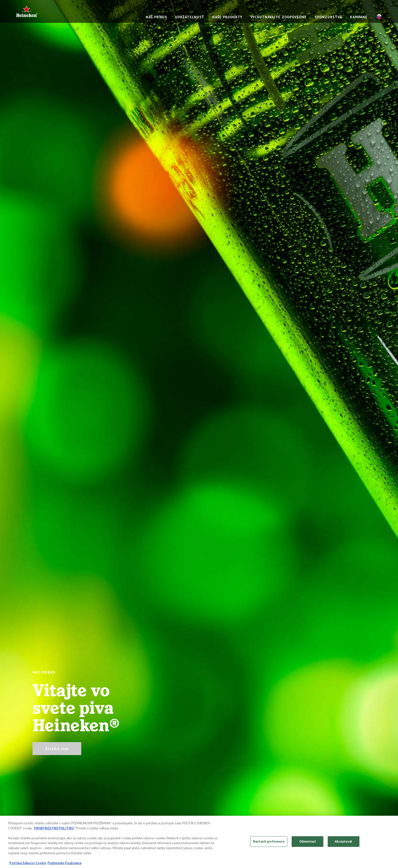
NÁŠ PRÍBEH (156, 17)
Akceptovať (343, 842)
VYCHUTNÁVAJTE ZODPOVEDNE (279, 17)
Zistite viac (57, 748)
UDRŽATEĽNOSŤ (190, 17)
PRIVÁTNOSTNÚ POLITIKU (54, 829)
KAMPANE (359, 17)
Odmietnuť (308, 842)
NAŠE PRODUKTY (227, 17)
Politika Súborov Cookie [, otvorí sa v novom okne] (28, 864)
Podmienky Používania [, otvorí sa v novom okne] (64, 864)
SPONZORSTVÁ (328, 17)
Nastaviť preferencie (269, 842)
